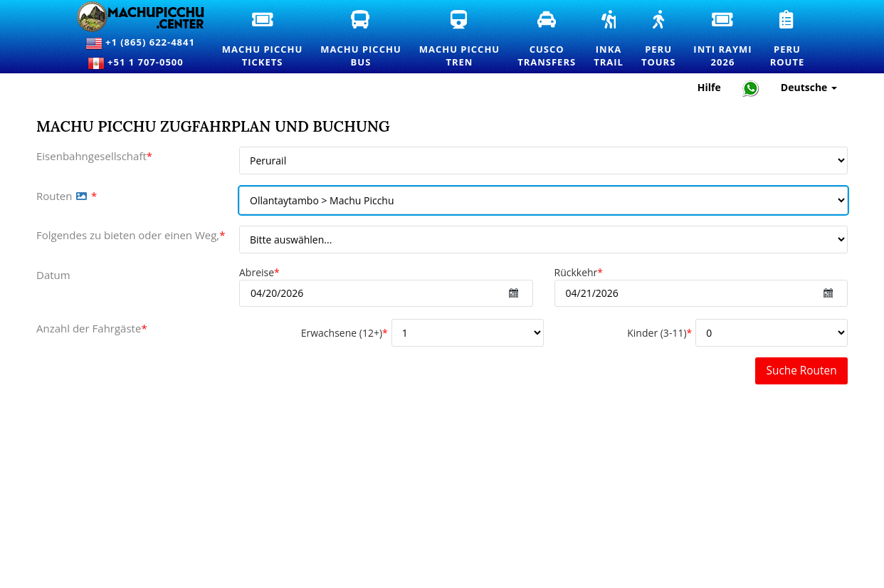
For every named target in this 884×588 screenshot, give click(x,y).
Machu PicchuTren (465, 40)
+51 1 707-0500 (140, 63)
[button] (81, 196)
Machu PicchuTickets (268, 40)
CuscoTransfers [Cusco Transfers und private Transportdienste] (552, 40)
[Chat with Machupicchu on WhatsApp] (751, 88)
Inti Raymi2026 (728, 40)
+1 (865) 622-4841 (140, 43)
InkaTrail (614, 40)
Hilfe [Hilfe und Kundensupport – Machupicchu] (709, 87)
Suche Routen (802, 371)
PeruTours (664, 40)
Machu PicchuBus (366, 40)
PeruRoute (793, 40)
